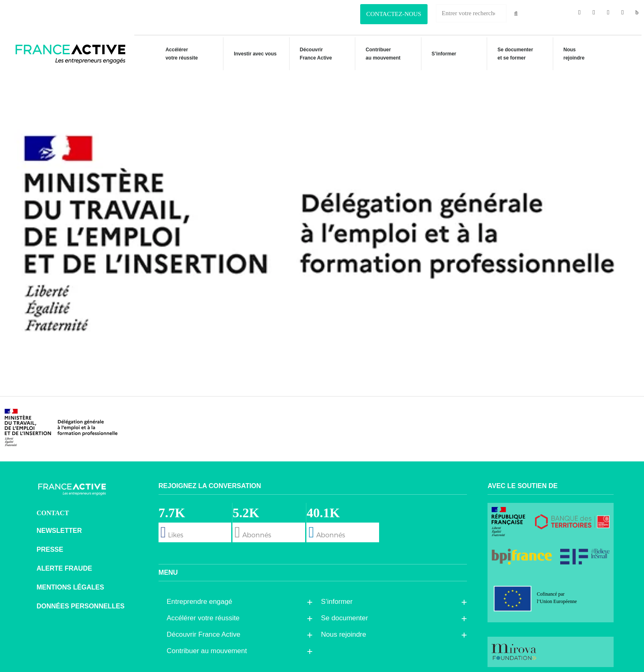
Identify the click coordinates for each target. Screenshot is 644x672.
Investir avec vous (250, 55)
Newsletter (59, 527)
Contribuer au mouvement (379, 54)
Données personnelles (80, 602)
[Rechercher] (516, 13)
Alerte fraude (64, 565)
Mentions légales (70, 584)
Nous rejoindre (572, 54)
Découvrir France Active (311, 54)
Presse (50, 546)
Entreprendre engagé (202, 598)
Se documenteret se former (512, 54)
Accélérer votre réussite (176, 54)
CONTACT (53, 509)
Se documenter (347, 615)
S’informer (441, 55)
